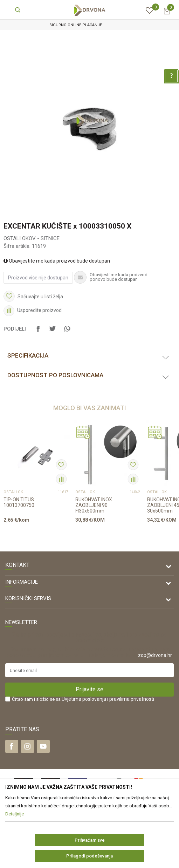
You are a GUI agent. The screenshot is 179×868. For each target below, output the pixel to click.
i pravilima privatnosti (131, 699)
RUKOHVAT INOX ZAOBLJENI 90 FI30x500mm (94, 505)
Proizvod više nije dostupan (38, 278)
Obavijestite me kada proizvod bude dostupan (57, 261)
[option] (89, 25)
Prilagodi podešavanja (89, 856)
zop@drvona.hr (155, 655)
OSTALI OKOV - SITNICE (32, 238)
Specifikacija (28, 355)
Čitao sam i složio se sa (83, 699)
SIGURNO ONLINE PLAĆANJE (89, 25)
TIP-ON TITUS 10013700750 (19, 502)
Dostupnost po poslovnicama (55, 375)
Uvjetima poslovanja (84, 699)
